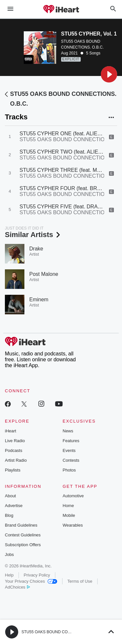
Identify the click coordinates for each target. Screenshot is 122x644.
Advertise (14, 506)
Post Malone (44, 274)
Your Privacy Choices (31, 581)
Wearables (73, 525)
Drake (36, 249)
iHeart (11, 431)
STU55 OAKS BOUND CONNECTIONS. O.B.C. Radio (69, 632)
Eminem (39, 300)
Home (68, 506)
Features (71, 441)
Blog (9, 515)
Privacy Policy (37, 575)
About (10, 496)
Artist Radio (16, 460)
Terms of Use (80, 581)
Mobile (69, 515)
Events (69, 450)
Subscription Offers (23, 545)
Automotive (73, 496)
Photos (69, 470)
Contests (71, 460)
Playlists (13, 470)
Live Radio (15, 441)
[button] (109, 74)
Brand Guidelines (21, 525)
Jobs (9, 554)
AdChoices (17, 587)
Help (9, 575)
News (68, 431)
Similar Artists (33, 235)
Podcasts (14, 450)
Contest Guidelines (23, 535)
